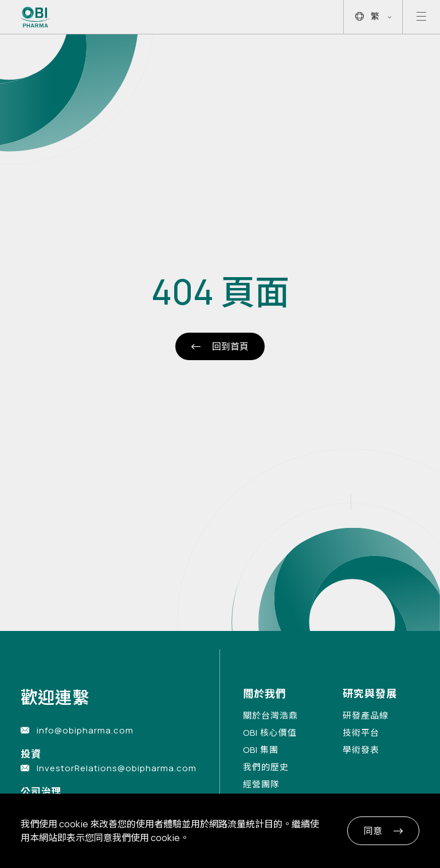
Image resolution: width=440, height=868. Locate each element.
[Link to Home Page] (36, 17)
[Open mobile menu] (421, 17)
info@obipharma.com (85, 730)
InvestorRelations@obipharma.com (117, 768)
